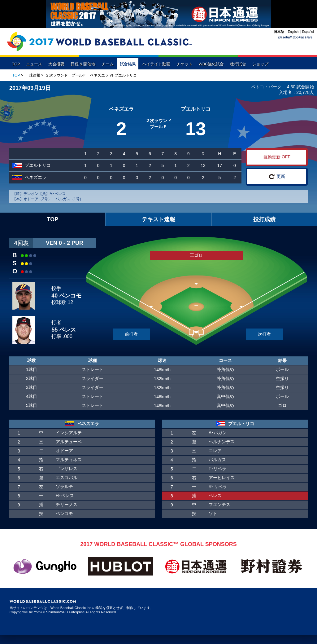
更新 (277, 177)
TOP (16, 64)
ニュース (34, 64)
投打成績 (264, 219)
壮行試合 (238, 64)
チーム (108, 64)
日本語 (279, 32)
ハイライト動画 (156, 64)
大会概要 (56, 64)
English (293, 32)
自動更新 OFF (277, 157)
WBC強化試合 (211, 64)
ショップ (260, 64)
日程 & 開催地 (83, 64)
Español (308, 32)
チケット (185, 64)
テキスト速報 (158, 219)
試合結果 (128, 64)
